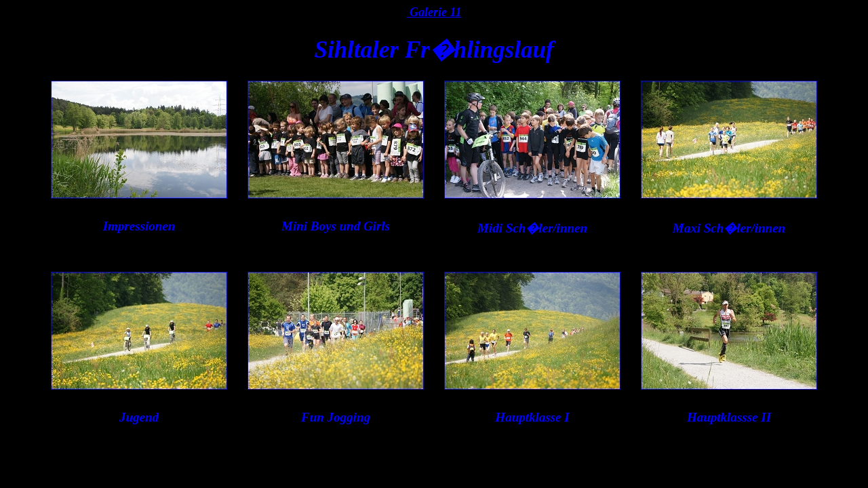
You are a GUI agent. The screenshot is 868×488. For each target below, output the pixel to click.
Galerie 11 (434, 12)
